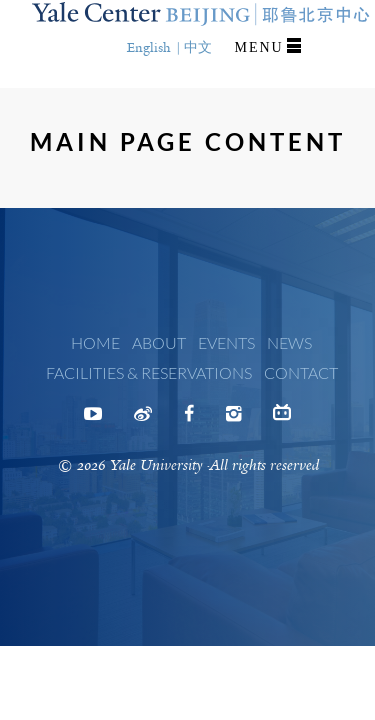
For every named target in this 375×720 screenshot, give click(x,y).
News (289, 342)
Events (226, 342)
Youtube (93, 420)
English (149, 47)
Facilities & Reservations (149, 372)
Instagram (233, 420)
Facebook (189, 420)
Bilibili (282, 417)
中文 (198, 47)
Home (95, 342)
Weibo (143, 420)
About (159, 342)
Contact (301, 372)
